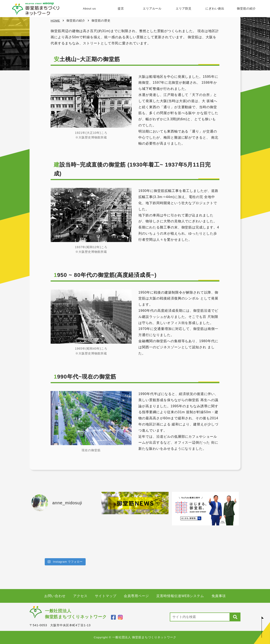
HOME (55, 21)
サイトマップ (106, 596)
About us (89, 9)
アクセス (80, 596)
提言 (121, 9)
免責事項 (219, 596)
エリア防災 (184, 9)
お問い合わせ (55, 596)
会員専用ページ (136, 596)
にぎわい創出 (215, 9)
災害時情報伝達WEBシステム (180, 596)
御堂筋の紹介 (246, 9)
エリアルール (152, 9)
